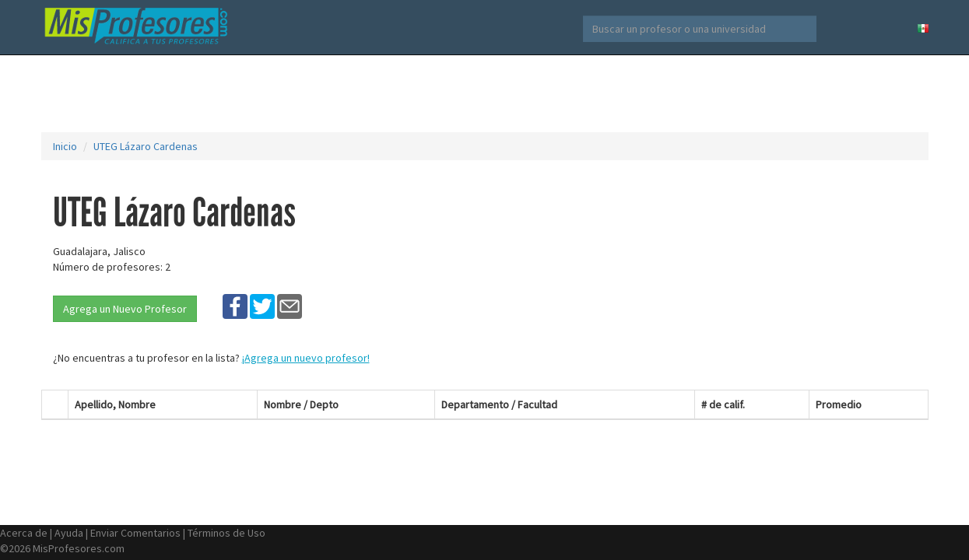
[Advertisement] (485, 93)
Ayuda (69, 533)
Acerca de (24, 533)
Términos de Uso (226, 533)
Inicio (65, 146)
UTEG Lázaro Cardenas (146, 146)
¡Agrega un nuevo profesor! (306, 358)
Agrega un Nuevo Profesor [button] (125, 309)
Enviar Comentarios (135, 533)
